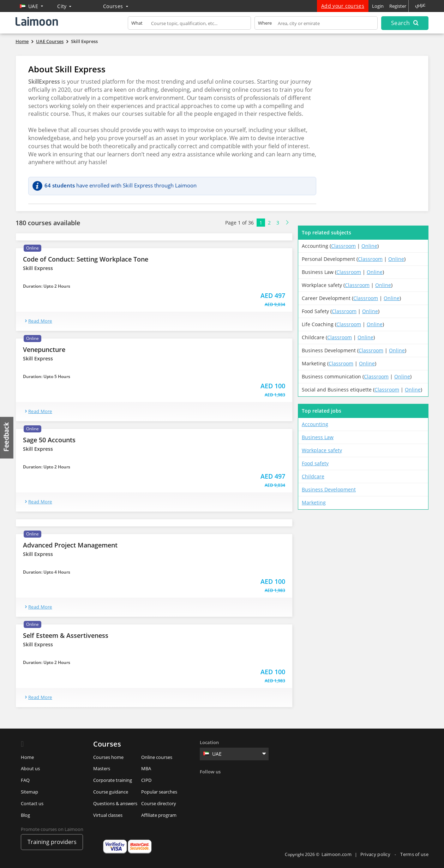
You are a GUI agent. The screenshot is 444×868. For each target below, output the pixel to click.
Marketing (314, 502)
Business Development (329, 489)
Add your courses (343, 6)
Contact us (32, 803)
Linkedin (235, 783)
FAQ (25, 780)
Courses (116, 6)
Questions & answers (115, 803)
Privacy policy (376, 854)
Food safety (315, 463)
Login (378, 6)
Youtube (264, 783)
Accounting (315, 424)
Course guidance (111, 792)
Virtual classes (108, 815)
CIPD (146, 780)
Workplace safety (322, 450)
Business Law (318, 437)
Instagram (250, 783)
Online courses (157, 757)
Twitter (221, 783)
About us (30, 768)
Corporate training (113, 780)
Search (405, 23)
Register (398, 6)
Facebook (206, 783)
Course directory (159, 803)
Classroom (343, 246)
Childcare (313, 476)
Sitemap (29, 792)
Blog (25, 815)
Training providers (52, 842)
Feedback (7, 438)
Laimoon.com (337, 854)
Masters (102, 768)
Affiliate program (159, 815)
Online (369, 246)
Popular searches (159, 792)
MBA (146, 768)
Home (27, 757)
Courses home (108, 757)
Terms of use (414, 854)
